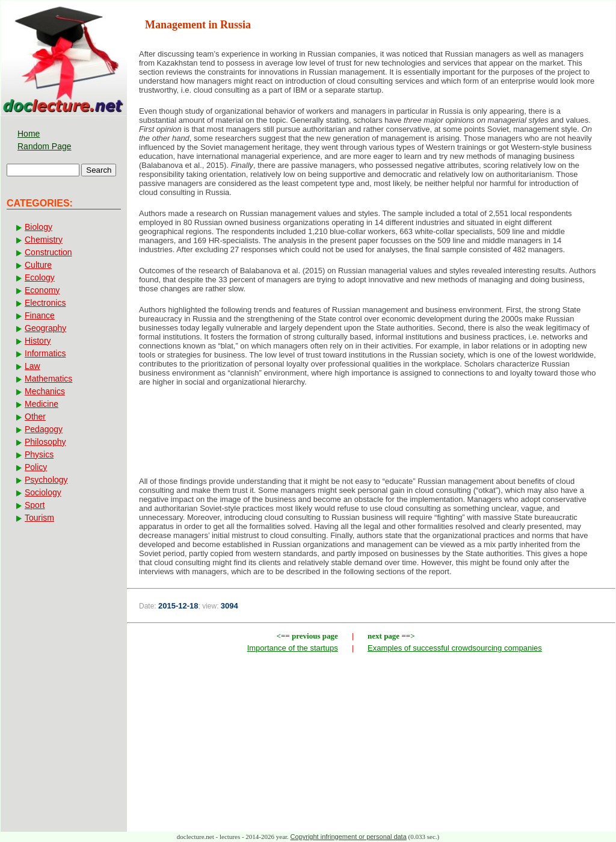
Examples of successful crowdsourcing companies (455, 648)
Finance (40, 315)
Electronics (45, 303)
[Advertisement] (371, 435)
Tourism (39, 518)
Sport (35, 505)
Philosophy (45, 442)
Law (32, 366)
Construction (48, 252)
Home (29, 134)
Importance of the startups (293, 648)
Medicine (42, 404)
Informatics (45, 353)
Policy (36, 467)
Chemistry (44, 240)
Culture (38, 265)
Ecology (40, 277)
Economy (42, 290)
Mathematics (48, 379)
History (38, 341)
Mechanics (45, 391)
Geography (45, 328)
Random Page (45, 146)
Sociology (43, 492)
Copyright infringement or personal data (349, 837)
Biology (38, 227)
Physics (39, 454)
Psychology (46, 480)
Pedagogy (44, 429)
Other (35, 416)
